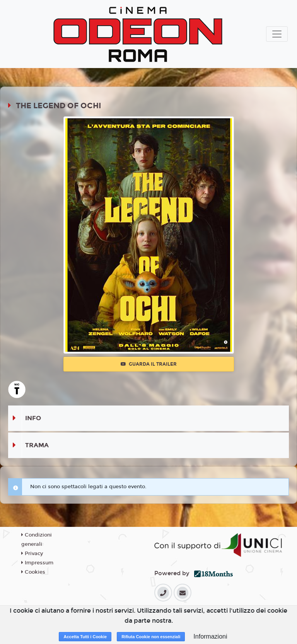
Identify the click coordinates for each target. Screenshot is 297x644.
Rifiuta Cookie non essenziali (151, 637)
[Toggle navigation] (277, 34)
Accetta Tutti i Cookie (85, 637)
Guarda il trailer (149, 364)
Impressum (37, 563)
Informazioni (210, 636)
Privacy (32, 554)
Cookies (33, 572)
